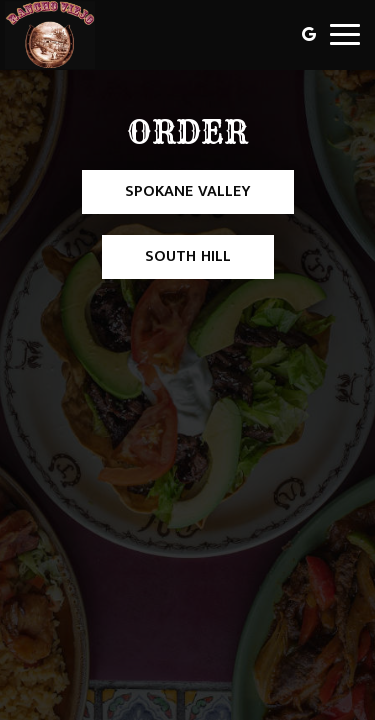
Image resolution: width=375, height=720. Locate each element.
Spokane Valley (166, 196)
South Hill (166, 261)
